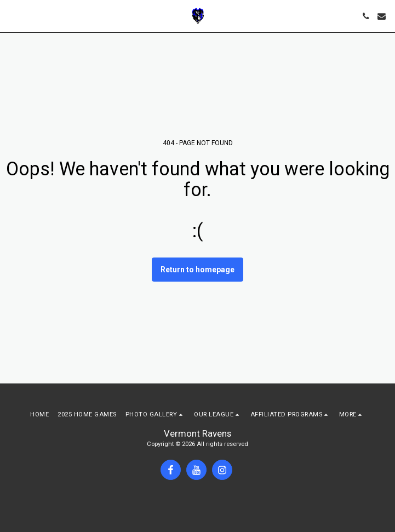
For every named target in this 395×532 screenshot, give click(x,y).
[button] (12, 16)
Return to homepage (197, 270)
